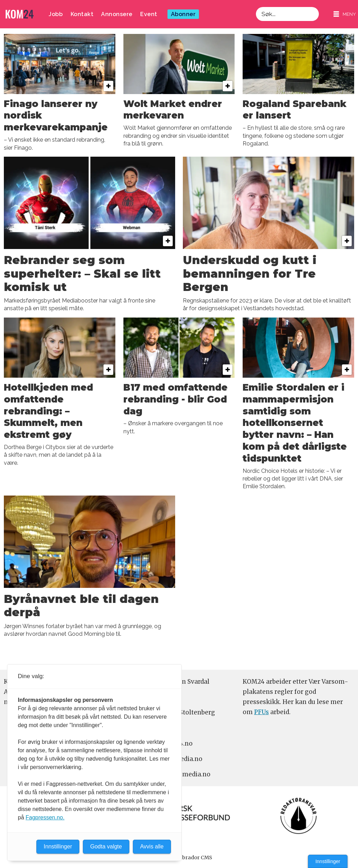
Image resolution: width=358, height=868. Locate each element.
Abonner (183, 14)
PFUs (262, 712)
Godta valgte (106, 846)
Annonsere (117, 14)
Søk (256, 7)
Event (149, 14)
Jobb (56, 14)
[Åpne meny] (345, 14)
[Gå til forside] (20, 14)
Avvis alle (152, 846)
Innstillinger (328, 861)
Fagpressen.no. (45, 817)
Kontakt (82, 14)
